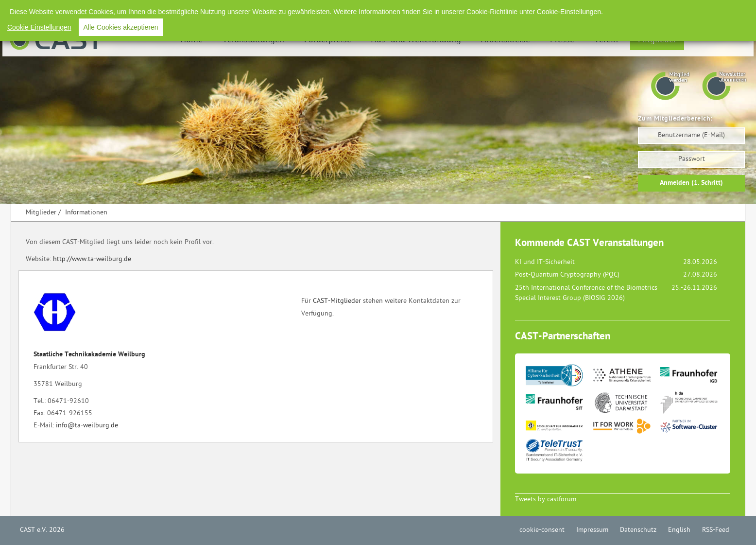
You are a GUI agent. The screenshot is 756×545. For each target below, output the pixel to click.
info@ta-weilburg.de (87, 426)
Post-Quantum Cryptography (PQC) (567, 275)
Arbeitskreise (506, 40)
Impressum (593, 9)
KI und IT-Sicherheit (545, 262)
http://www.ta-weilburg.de (92, 259)
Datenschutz (639, 9)
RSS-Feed (716, 9)
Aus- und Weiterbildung (416, 40)
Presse (562, 40)
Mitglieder (657, 40)
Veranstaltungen (253, 40)
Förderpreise (328, 40)
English (680, 9)
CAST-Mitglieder (337, 301)
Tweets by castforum (546, 500)
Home (191, 40)
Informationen (86, 213)
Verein (606, 40)
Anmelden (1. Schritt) (691, 183)
